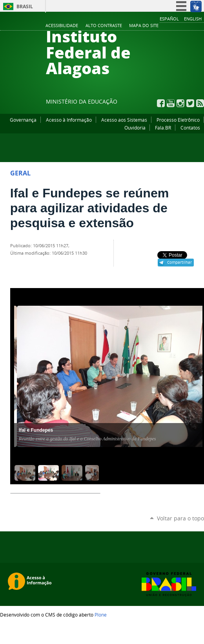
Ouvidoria (135, 128)
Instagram (180, 103)
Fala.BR (163, 128)
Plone (101, 615)
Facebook (161, 103)
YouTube (171, 103)
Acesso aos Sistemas (124, 120)
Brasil (25, 6)
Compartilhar (179, 262)
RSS (200, 103)
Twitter (190, 103)
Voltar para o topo (180, 518)
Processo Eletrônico (178, 120)
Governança (23, 120)
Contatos (190, 128)
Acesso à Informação (69, 120)
